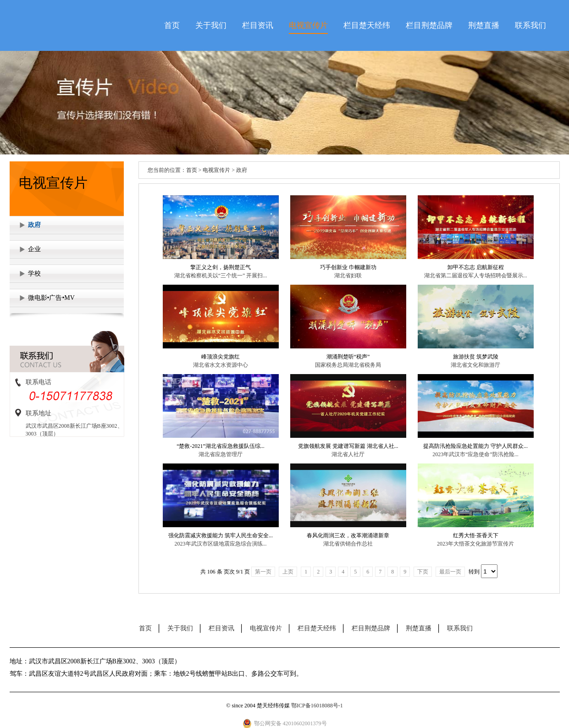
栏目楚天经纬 (367, 25)
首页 (172, 25)
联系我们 (530, 25)
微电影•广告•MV (51, 298)
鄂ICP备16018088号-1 (317, 706)
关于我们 (211, 25)
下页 (423, 572)
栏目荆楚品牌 (429, 25)
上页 (288, 572)
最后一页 (450, 572)
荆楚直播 (484, 25)
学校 (34, 273)
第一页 (263, 572)
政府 (34, 225)
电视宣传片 (308, 25)
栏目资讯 (258, 25)
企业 (34, 249)
